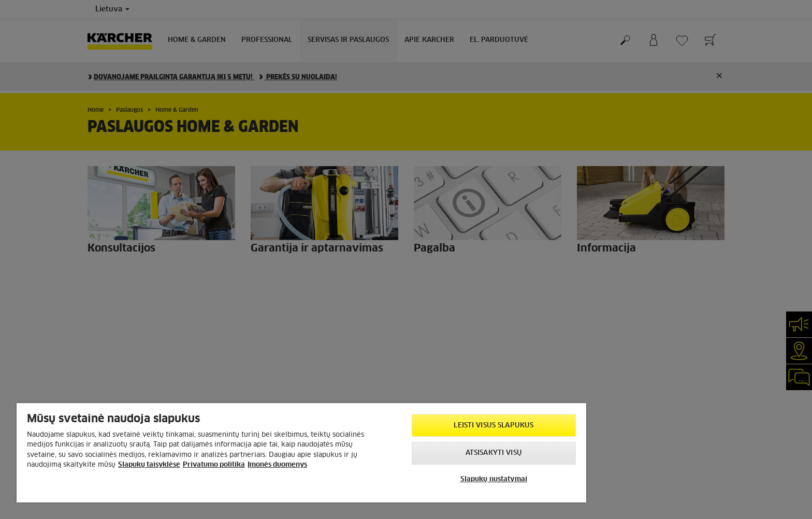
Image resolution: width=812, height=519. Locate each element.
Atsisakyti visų (494, 453)
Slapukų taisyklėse (149, 465)
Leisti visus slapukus (494, 426)
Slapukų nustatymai (494, 479)
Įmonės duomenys (277, 465)
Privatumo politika (214, 465)
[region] (301, 453)
